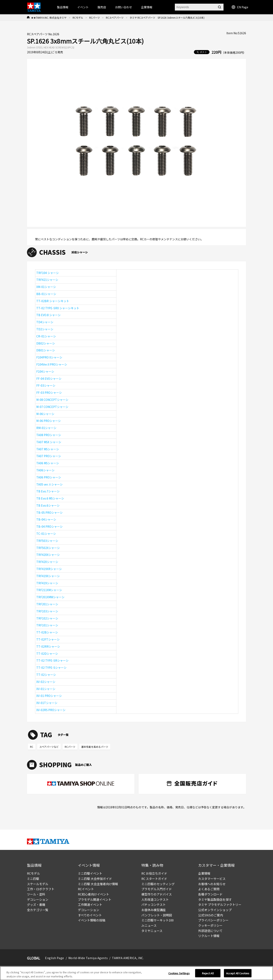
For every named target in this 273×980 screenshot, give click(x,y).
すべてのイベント (90, 915)
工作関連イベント (90, 905)
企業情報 (204, 873)
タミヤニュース (152, 931)
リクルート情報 (209, 936)
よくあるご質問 (209, 889)
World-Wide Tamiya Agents (88, 958)
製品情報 (63, 7)
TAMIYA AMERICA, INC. (128, 958)
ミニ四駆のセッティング (158, 884)
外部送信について (210, 931)
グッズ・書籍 (36, 905)
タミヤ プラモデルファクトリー (220, 905)
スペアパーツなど (49, 747)
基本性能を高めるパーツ (95, 747)
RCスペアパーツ (115, 18)
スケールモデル (38, 884)
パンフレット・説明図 (157, 915)
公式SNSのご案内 (211, 915)
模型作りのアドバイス (157, 894)
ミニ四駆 (33, 879)
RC (32, 747)
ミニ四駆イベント (90, 873)
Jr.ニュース (149, 925)
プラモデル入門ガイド (157, 889)
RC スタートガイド (154, 879)
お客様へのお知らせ (212, 884)
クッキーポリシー (210, 925)
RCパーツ (95, 18)
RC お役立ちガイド (154, 873)
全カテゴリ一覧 (38, 910)
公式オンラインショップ (215, 910)
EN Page (240, 7)
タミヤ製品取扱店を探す (215, 899)
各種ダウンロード (210, 894)
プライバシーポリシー (213, 920)
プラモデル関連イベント (95, 899)
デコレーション (38, 899)
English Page (55, 958)
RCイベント (86, 889)
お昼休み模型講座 (154, 910)
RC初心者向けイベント (94, 894)
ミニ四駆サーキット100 (157, 920)
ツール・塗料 (36, 894)
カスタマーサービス (212, 879)
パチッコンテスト (154, 905)
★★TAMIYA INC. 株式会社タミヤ (49, 18)
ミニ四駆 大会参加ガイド (95, 879)
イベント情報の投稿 (92, 920)
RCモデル (78, 18)
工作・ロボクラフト (41, 889)
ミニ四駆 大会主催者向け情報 (98, 884)
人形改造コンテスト (155, 899)
